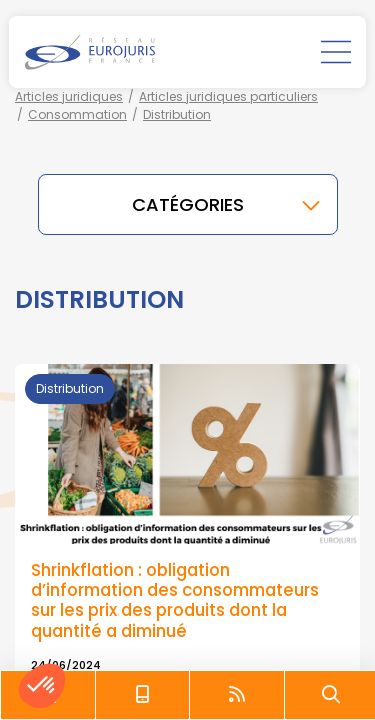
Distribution (177, 114)
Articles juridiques (69, 96)
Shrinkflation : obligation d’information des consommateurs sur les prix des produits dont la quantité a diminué (175, 600)
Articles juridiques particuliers (228, 96)
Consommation (77, 114)
